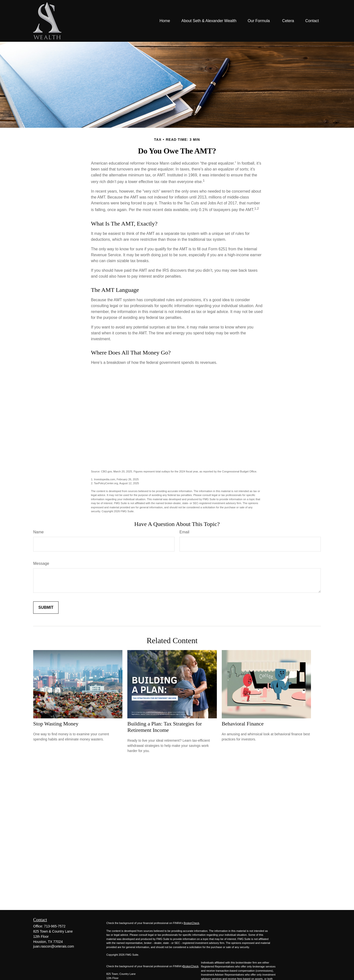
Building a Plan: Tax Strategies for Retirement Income (165, 727)
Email (184, 532)
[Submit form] (46, 608)
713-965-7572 (55, 926)
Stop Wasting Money (56, 724)
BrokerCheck (192, 923)
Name (38, 532)
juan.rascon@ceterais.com (54, 946)
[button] (165, 21)
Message (41, 563)
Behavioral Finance (243, 724)
